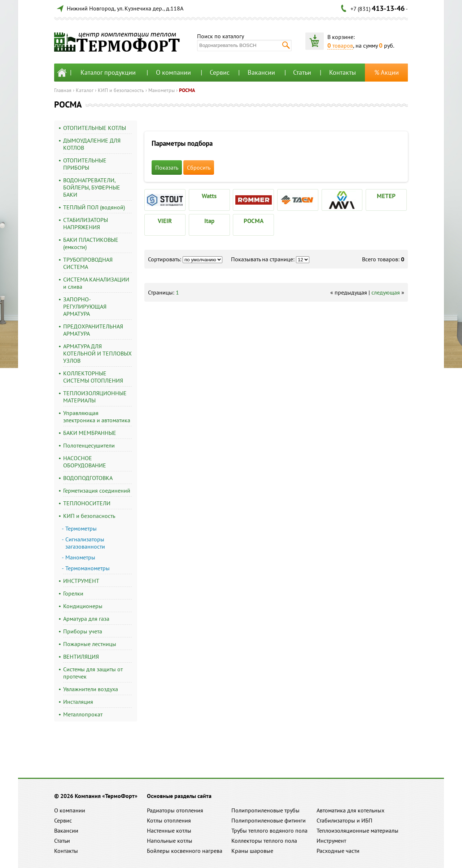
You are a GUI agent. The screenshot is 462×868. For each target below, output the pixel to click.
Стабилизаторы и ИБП (345, 820)
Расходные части (338, 851)
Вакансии (261, 72)
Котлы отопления (169, 820)
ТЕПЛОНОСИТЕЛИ (87, 503)
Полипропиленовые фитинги (269, 820)
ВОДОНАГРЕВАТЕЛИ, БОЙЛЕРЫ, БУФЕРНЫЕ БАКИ (92, 187)
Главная (63, 90)
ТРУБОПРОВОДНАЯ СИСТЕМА (88, 263)
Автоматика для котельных (350, 810)
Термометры (81, 528)
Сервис (220, 72)
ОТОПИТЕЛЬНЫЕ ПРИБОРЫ (85, 164)
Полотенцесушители (89, 445)
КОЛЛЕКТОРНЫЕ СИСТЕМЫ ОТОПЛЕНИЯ (93, 377)
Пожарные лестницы (90, 644)
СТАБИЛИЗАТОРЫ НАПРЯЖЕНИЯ (86, 223)
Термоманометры (88, 568)
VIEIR (165, 221)
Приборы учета (83, 631)
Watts (209, 196)
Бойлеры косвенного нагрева (185, 851)
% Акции (387, 72)
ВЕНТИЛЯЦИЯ (81, 657)
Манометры (162, 90)
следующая (386, 292)
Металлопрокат (83, 714)
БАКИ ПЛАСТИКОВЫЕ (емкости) (91, 243)
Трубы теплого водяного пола (269, 830)
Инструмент (331, 841)
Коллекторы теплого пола (264, 841)
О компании (173, 72)
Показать (167, 167)
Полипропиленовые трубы (265, 810)
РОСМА (187, 90)
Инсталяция (78, 702)
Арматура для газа (86, 619)
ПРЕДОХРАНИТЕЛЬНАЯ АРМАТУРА (93, 330)
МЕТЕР (386, 196)
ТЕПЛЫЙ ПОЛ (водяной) (94, 207)
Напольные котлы (170, 841)
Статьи (302, 72)
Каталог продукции (108, 72)
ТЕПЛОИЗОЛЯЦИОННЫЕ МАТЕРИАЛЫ (95, 397)
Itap (209, 221)
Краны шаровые (252, 851)
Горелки (73, 593)
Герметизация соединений (97, 490)
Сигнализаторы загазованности (85, 543)
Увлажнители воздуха (91, 689)
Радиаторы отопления (175, 810)
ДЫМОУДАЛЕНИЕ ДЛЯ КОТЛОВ (92, 144)
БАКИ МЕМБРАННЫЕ (90, 433)
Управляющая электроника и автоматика (97, 416)
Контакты (343, 72)
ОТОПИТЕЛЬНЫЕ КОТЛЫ (95, 128)
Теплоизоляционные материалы (358, 830)
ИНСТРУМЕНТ (81, 581)
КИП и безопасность (121, 90)
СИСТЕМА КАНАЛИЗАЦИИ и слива (96, 283)
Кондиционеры (83, 606)
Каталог (85, 90)
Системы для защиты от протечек (93, 673)
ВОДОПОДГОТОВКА (88, 478)
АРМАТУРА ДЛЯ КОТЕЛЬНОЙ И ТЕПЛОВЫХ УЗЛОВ (97, 353)
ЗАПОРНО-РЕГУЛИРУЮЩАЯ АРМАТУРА (85, 306)
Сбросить (199, 167)
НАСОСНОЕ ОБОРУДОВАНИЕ (85, 462)
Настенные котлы (169, 830)
